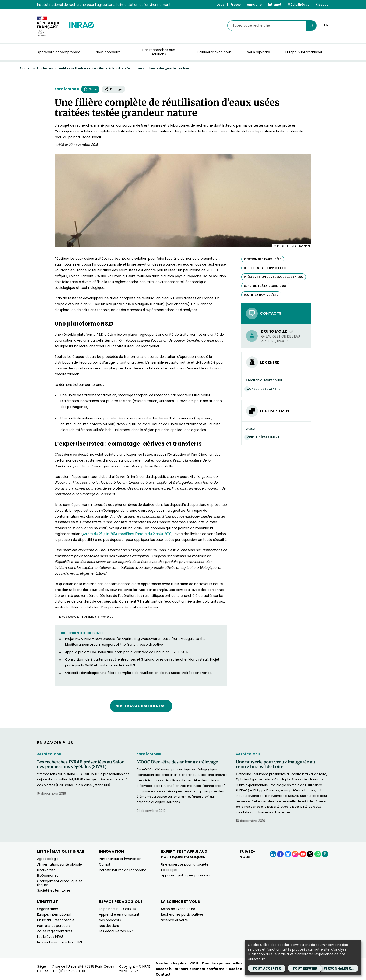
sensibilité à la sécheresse (265, 286)
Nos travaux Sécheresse (141, 706)
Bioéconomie (48, 876)
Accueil (25, 68)
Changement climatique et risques (60, 883)
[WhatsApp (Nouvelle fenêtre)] (318, 854)
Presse (236, 5)
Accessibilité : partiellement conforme (190, 969)
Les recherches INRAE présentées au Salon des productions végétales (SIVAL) (81, 764)
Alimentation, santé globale (60, 864)
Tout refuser (305, 968)
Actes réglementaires (55, 931)
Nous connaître (108, 52)
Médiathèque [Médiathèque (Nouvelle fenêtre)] (298, 5)
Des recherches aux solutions (159, 52)
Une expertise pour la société (185, 864)
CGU (194, 963)
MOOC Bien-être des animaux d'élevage (177, 762)
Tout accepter (267, 968)
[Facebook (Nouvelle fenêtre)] (280, 854)
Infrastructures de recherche (123, 870)
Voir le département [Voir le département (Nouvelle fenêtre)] (264, 437)
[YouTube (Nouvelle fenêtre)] (303, 854)
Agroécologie (67, 89)
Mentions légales (171, 963)
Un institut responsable (56, 920)
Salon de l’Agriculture (178, 909)
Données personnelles (222, 963)
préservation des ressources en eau (274, 277)
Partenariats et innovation (120, 859)
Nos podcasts (110, 920)
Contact (163, 974)
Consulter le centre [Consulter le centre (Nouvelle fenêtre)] (265, 389)
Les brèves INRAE (50, 937)
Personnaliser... (339, 968)
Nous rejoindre (259, 52)
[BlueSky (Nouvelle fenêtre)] (288, 854)
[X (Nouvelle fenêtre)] (310, 854)
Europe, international (54, 914)
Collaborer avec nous (214, 52)
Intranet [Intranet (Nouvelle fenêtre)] (275, 5)
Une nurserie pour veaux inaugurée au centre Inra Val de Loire (276, 764)
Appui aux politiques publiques (186, 875)
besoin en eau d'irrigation (265, 268)
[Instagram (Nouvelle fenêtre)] (295, 854)
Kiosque (322, 5)
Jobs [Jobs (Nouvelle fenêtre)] (220, 5)
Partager (113, 89)
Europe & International (304, 52)
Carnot (105, 864)
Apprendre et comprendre (59, 52)
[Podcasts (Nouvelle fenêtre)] (325, 854)
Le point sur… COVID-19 (118, 909)
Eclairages (169, 870)
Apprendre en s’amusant (119, 914)
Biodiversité (46, 870)
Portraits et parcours (54, 926)
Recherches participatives (182, 914)
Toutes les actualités (53, 68)
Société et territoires (54, 890)
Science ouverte (174, 920)
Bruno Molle (277, 331)
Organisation (48, 909)
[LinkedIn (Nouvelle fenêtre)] (273, 854)
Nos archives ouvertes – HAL (60, 942)
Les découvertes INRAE (117, 931)
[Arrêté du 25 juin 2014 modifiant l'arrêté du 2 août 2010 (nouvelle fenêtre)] (127, 534)
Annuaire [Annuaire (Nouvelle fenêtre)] (254, 5)
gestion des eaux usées (263, 259)
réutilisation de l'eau (261, 295)
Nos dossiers (109, 926)
